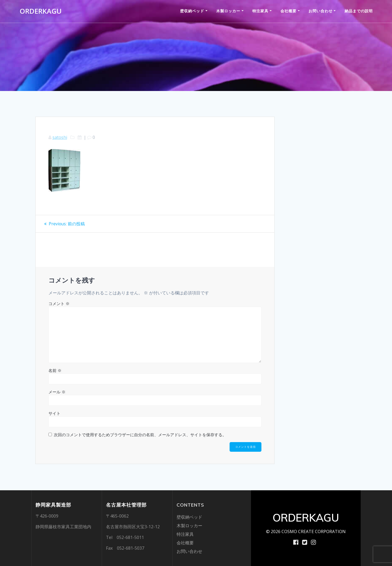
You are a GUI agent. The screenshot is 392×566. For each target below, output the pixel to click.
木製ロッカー (228, 11)
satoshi (60, 137)
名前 (55, 370)
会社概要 (288, 11)
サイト (54, 413)
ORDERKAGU (41, 11)
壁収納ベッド (192, 11)
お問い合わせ (321, 11)
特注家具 (260, 11)
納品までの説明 (359, 11)
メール (57, 392)
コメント (59, 303)
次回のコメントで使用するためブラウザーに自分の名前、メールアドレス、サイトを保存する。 (140, 435)
